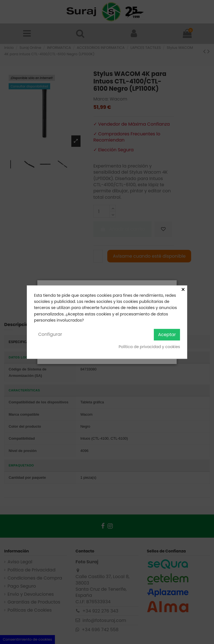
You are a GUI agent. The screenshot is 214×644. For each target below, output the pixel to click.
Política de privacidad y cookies (149, 347)
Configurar (50, 335)
